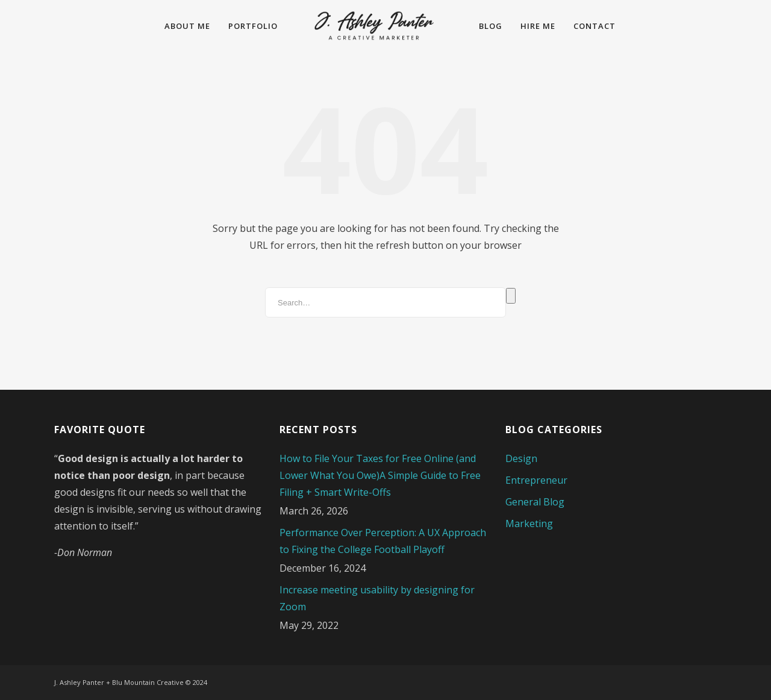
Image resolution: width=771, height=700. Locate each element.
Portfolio (253, 26)
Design (521, 458)
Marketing (529, 523)
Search (511, 296)
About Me (187, 26)
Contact (595, 26)
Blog (491, 26)
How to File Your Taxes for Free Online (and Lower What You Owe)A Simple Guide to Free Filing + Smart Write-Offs (380, 475)
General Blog (535, 502)
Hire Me (538, 26)
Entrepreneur (536, 480)
